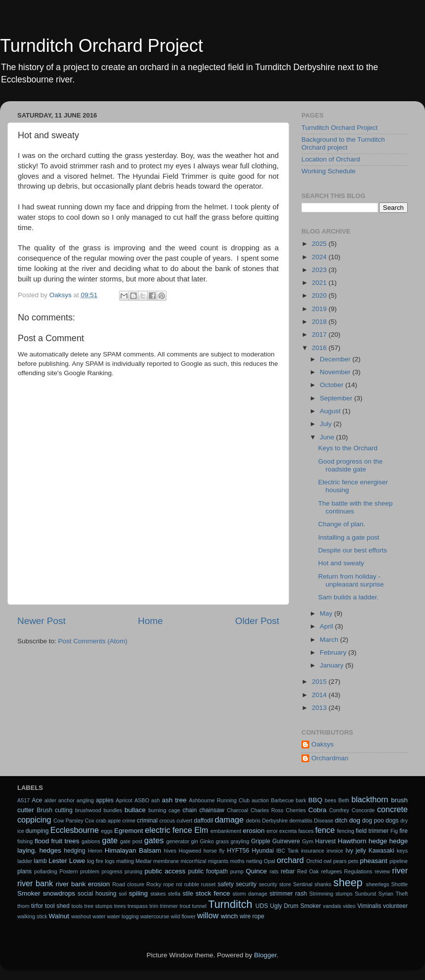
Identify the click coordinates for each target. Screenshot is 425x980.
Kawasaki (382, 851)
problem (90, 871)
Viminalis (369, 906)
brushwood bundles (99, 810)
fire (404, 831)
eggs (107, 831)
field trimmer (372, 831)
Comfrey (339, 810)
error (272, 831)
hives (170, 851)
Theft (402, 894)
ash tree (174, 800)
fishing (25, 841)
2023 (320, 270)
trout (185, 906)
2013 (320, 708)
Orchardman (330, 758)
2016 (320, 348)
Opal (270, 861)
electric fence (168, 830)
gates (154, 840)
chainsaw (212, 810)
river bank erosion (83, 884)
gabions (91, 841)
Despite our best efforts (353, 550)
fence (325, 830)
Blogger (265, 955)
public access (165, 871)
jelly (361, 851)
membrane (166, 861)
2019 (320, 309)
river (400, 870)
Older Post (257, 621)
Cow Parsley (68, 821)
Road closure (128, 884)
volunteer (395, 906)
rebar (288, 871)
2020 (320, 295)
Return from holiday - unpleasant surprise (351, 580)
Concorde (363, 810)
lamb (40, 861)
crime (129, 821)
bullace (135, 810)
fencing (346, 831)
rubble (192, 884)
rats (274, 871)
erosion (254, 831)
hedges (50, 850)
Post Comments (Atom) (93, 641)
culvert (184, 821)
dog (355, 820)
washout (81, 916)
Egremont (129, 831)
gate (110, 840)
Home (150, 621)
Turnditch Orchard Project (102, 46)
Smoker (29, 893)
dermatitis (301, 821)
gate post (131, 841)
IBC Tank (287, 851)
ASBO (142, 800)
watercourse (155, 916)
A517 (23, 800)
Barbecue (282, 800)
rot (179, 884)
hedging (74, 851)
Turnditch (230, 904)
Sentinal (303, 884)
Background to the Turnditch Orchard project (343, 143)
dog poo (373, 821)
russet (208, 884)
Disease (323, 821)
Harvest (326, 841)
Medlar (144, 861)
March (330, 640)
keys (402, 851)
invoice (335, 851)
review (382, 871)
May (327, 613)
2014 (320, 695)
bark (301, 800)
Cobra (318, 810)
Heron (95, 851)
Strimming (321, 894)
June (328, 437)
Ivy (349, 851)
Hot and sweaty (341, 563)
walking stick (32, 916)
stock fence (213, 893)
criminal (147, 821)
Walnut (59, 916)
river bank (35, 883)
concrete (392, 809)
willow (208, 915)
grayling (240, 841)
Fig (394, 831)
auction (260, 800)
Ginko (207, 841)
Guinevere (286, 841)
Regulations (358, 871)
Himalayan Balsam (133, 850)
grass (222, 841)
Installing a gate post (349, 537)
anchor (66, 800)
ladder (25, 861)
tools (77, 906)
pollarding (46, 871)
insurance (313, 851)
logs (110, 861)
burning (157, 810)
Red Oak (308, 871)
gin (194, 841)
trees (120, 906)
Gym (308, 841)
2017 (320, 334)
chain (190, 810)
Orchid (314, 861)
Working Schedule (328, 171)
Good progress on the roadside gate (351, 465)
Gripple (261, 841)
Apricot (124, 800)
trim (154, 906)
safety (225, 884)
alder (50, 800)
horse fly (214, 851)
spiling (138, 893)
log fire (95, 861)
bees (330, 800)
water (99, 916)
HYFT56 (238, 851)
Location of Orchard (331, 159)
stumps (344, 894)
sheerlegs (378, 884)
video (349, 906)
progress (112, 871)
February (334, 652)
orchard (290, 860)
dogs (392, 821)
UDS (262, 906)
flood (42, 841)
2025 (320, 244)
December (336, 359)
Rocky (154, 884)
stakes (158, 894)
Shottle (400, 884)
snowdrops (59, 893)
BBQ (316, 800)
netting (254, 861)
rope (169, 884)
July (327, 424)
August (331, 411)
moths (237, 861)
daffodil (203, 821)
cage (174, 810)
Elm (201, 830)
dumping (37, 831)
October (333, 385)
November (336, 372)
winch (230, 916)
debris (253, 821)
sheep (348, 882)
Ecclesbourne (75, 830)
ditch (341, 821)
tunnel (199, 906)
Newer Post (42, 621)
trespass (138, 906)
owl (328, 861)
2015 (320, 682)
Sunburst (365, 894)
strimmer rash (288, 894)
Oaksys (322, 744)
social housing (97, 894)
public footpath (208, 871)
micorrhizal (193, 861)
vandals (332, 906)
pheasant (374, 861)
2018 (320, 322)
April (327, 626)
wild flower (183, 916)
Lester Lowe (67, 861)
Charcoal (237, 810)
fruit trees (65, 841)
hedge (378, 841)
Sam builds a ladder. (348, 597)
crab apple (108, 821)
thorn (23, 906)
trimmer (169, 906)
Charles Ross (267, 810)
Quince (256, 871)
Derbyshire (275, 821)
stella (174, 894)
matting (125, 861)
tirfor (37, 906)
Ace (37, 800)
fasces (306, 831)
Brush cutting (55, 810)
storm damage (250, 894)
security (246, 884)
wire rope (252, 916)
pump (237, 871)
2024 (320, 257)
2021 (320, 283)
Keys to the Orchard (348, 448)
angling (85, 800)
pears (340, 861)
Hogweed (190, 851)
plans (24, 871)
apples (105, 800)
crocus (167, 821)
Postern (68, 871)
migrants (218, 861)
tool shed (57, 906)
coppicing (34, 820)
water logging (123, 916)
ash (155, 800)
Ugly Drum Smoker (295, 906)
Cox (90, 821)
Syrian (386, 894)
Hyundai (263, 851)
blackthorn (370, 799)
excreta (288, 831)
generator (178, 841)
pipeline (399, 861)
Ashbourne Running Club (219, 800)
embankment (226, 831)
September (337, 398)
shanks (323, 884)
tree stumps (99, 906)
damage (230, 820)
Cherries (296, 810)
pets (353, 861)
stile (188, 894)
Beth (344, 800)
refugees (332, 871)
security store (275, 884)
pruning (133, 871)
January (333, 665)
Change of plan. (342, 524)
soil (123, 894)
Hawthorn (352, 841)
